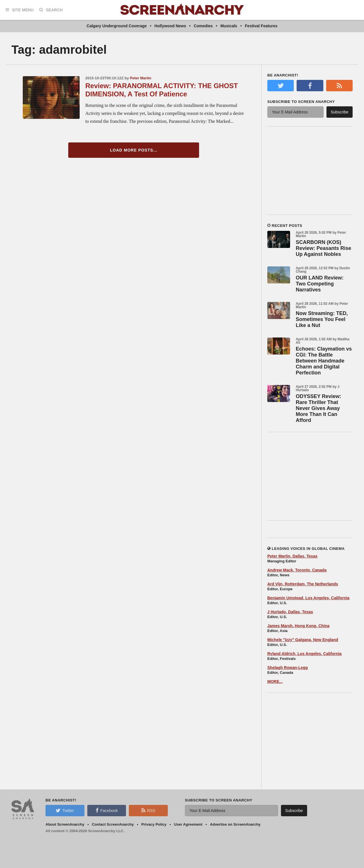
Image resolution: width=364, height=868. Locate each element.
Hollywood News (170, 26)
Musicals (229, 26)
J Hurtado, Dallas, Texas (290, 612)
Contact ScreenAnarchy (113, 824)
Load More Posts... (134, 150)
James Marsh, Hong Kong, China (298, 626)
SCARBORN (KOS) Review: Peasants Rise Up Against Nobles (323, 248)
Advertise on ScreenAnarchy (235, 824)
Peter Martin (141, 78)
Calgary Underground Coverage (117, 26)
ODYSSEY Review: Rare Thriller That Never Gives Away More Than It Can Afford (318, 408)
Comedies (203, 26)
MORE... (275, 681)
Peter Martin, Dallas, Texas (292, 556)
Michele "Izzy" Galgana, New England (303, 640)
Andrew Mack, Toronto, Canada (297, 570)
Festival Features (261, 26)
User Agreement (188, 824)
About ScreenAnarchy (65, 824)
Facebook (107, 810)
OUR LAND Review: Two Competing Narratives (320, 284)
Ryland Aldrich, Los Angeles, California (304, 654)
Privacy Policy (154, 824)
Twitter (65, 810)
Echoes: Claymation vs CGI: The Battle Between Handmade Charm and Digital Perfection (324, 361)
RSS (148, 810)
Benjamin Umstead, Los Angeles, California (308, 598)
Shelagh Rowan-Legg (288, 668)
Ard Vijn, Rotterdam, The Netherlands (303, 584)
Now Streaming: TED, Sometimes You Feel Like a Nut (322, 319)
